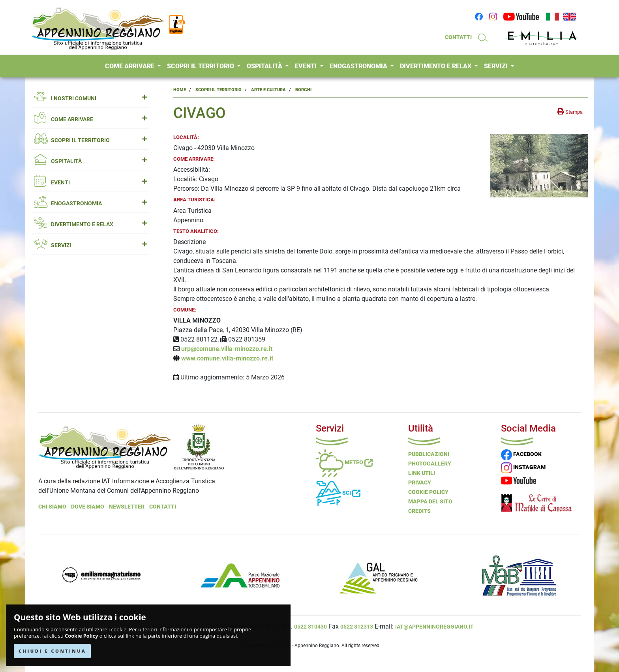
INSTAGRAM (523, 467)
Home (180, 90)
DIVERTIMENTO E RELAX (436, 66)
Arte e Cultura (268, 90)
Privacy (420, 482)
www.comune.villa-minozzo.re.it (227, 358)
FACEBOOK (521, 454)
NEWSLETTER (127, 507)
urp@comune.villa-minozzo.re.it (227, 349)
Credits (419, 511)
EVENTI (307, 66)
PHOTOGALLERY (430, 464)
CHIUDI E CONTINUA (52, 651)
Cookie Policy (81, 636)
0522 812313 (357, 627)
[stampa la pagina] (570, 112)
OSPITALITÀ (265, 66)
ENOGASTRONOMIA (359, 66)
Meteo (344, 462)
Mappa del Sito (430, 501)
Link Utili (422, 473)
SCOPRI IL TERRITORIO (201, 66)
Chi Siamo (52, 507)
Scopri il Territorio (219, 90)
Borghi (303, 90)
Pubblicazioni (429, 454)
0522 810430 (310, 627)
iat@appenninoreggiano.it (434, 627)
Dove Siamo (88, 507)
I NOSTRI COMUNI (90, 99)
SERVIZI (497, 66)
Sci (338, 493)
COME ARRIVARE (130, 66)
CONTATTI (458, 37)
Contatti (163, 507)
